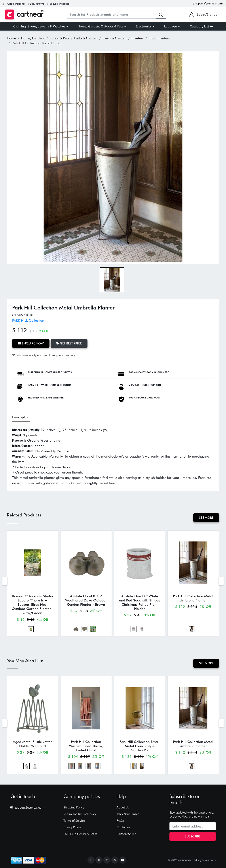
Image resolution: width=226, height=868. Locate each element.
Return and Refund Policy (80, 814)
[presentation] (5, 581)
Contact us (123, 827)
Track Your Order (128, 814)
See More (206, 518)
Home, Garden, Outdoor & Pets (100, 26)
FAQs (120, 821)
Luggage (171, 26)
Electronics (144, 26)
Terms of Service (74, 821)
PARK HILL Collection (28, 320)
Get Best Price (69, 343)
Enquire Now (31, 343)
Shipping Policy (74, 807)
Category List (201, 26)
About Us (123, 807)
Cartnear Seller (126, 834)
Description (21, 417)
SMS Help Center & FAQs (80, 834)
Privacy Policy (72, 827)
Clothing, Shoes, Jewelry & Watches (39, 26)
